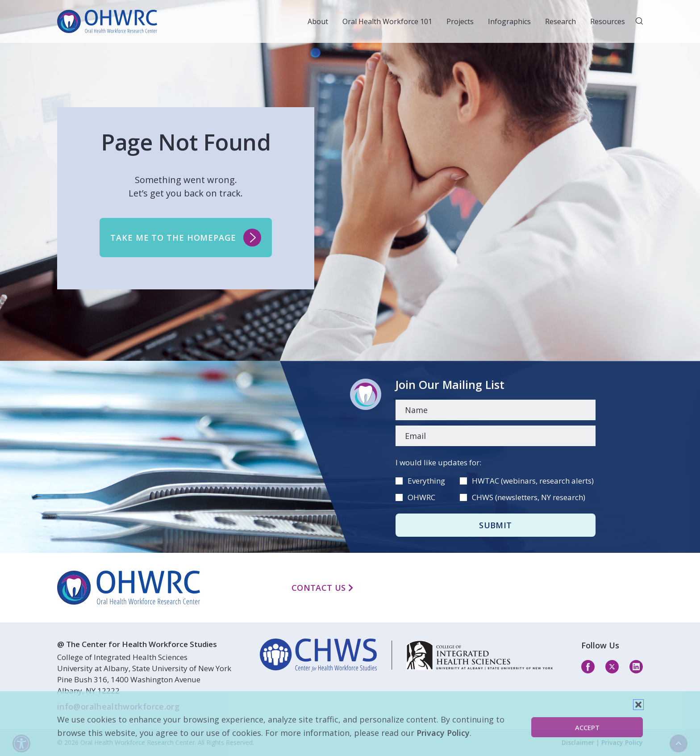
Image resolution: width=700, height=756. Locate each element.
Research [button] (560, 21)
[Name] (496, 410)
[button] (638, 705)
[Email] (496, 436)
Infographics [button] (509, 21)
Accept (587, 727)
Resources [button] (608, 21)
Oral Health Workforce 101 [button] (387, 21)
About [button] (318, 21)
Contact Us (322, 588)
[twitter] (612, 666)
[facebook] (588, 666)
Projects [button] (460, 21)
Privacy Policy (443, 733)
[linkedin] (406, 655)
